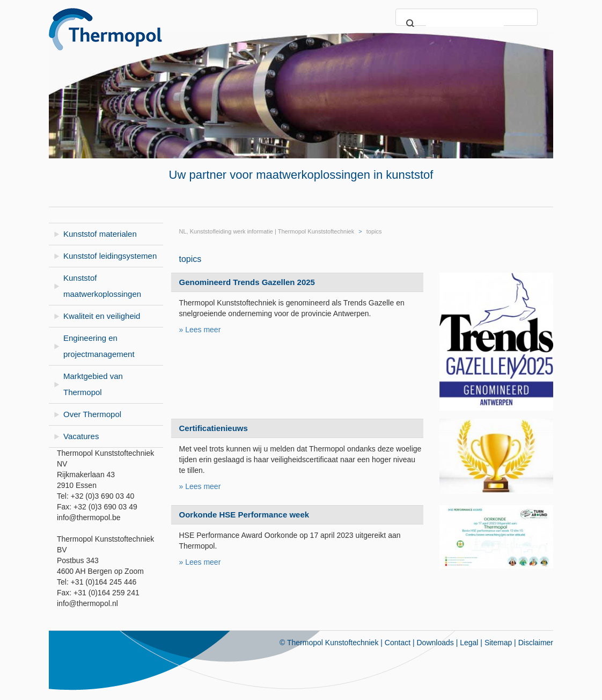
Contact (398, 643)
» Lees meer (200, 330)
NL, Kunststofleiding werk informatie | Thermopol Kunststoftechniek (267, 231)
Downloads (435, 643)
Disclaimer (536, 643)
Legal (469, 643)
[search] (465, 24)
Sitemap (498, 643)
